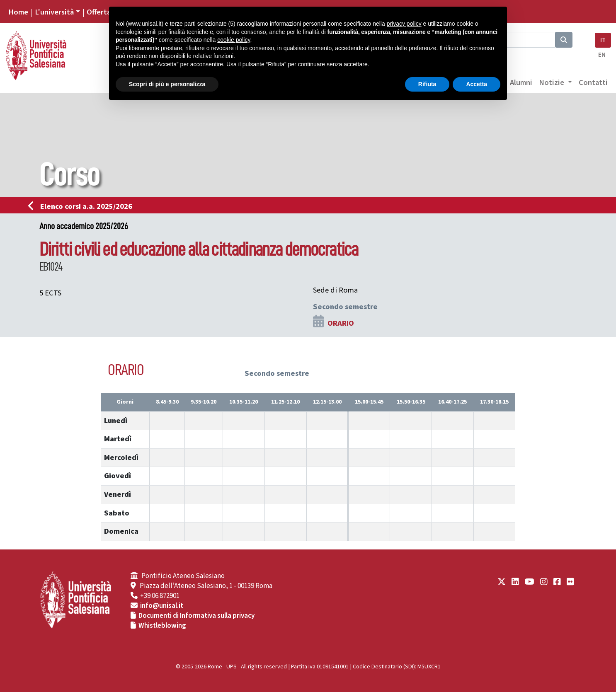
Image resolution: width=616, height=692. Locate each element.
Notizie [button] (552, 82)
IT (603, 40)
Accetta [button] (477, 84)
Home (18, 12)
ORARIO (341, 323)
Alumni (521, 82)
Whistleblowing (162, 626)
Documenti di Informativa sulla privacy (196, 616)
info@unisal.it (162, 606)
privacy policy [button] (404, 24)
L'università (54, 12)
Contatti (593, 82)
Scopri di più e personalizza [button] (167, 84)
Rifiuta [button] (427, 84)
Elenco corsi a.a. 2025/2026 (83, 206)
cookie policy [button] (234, 40)
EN (602, 55)
